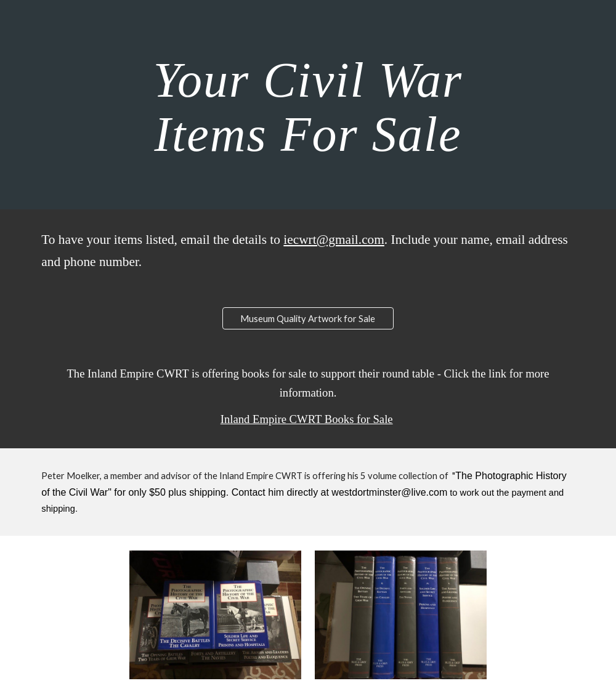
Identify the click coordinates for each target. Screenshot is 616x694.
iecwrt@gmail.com (334, 240)
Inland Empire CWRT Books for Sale (307, 419)
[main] (308, 105)
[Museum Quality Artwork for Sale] (308, 318)
